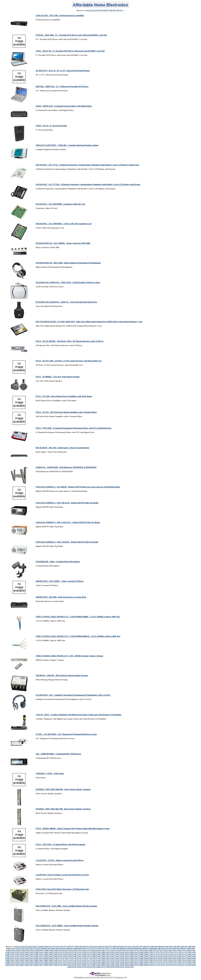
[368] (141, 963)
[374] (170, 963)
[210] (151, 955)
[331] (155, 961)
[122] (112, 951)
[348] (46, 963)
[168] (141, 953)
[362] (112, 963)
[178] (189, 953)
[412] (160, 965)
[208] (141, 955)
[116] (84, 951)
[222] (17, 957)
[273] (69, 959)
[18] (76, 947)
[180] (7, 955)
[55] (27, 949)
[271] (60, 959)
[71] (87, 949)
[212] (160, 955)
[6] (105, 10)
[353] (69, 963)
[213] (165, 955)
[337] (184, 961)
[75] (102, 949)
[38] (152, 947)
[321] (108, 961)
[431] (122, 967)
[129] (145, 951)
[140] (7, 953)
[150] (55, 953)
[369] (146, 963)
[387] (41, 965)
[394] (74, 965)
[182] (17, 955)
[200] (103, 955)
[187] (41, 955)
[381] (12, 965)
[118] (93, 951)
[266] (36, 959)
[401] (108, 965)
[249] (146, 957)
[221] (12, 957)
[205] (127, 955)
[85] (140, 949)
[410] (151, 965)
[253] (165, 957)
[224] (27, 957)
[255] (174, 957)
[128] (140, 951)
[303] (22, 961)
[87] (148, 949)
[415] (174, 965)
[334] (170, 961)
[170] (151, 953)
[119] (98, 951)
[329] (146, 961)
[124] (121, 951)
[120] (102, 951)
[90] (159, 949)
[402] (112, 965)
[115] (79, 951)
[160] (103, 953)
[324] (122, 961)
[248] (141, 957)
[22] (92, 947)
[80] (121, 949)
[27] (110, 947)
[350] (55, 963)
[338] (189, 961)
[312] (65, 961)
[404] (122, 965)
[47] (186, 947)
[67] (72, 949)
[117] (88, 951)
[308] (46, 961)
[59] (42, 949)
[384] (27, 965)
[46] (182, 947)
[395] (79, 965)
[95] (178, 949)
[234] (74, 957)
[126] (131, 951)
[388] (46, 965)
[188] (46, 955)
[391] (60, 965)
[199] (98, 955)
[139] (193, 951)
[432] (127, 967)
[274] (74, 959)
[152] (65, 953)
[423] (84, 967)
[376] (179, 963)
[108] (46, 951)
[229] (50, 957)
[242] (112, 957)
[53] (19, 949)
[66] (68, 949)
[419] (194, 965)
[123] (117, 951)
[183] (22, 955)
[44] (175, 947)
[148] (46, 953)
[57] (34, 949)
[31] (126, 947)
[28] (114, 947)
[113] (70, 951)
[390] (55, 965)
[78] (114, 949)
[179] (194, 953)
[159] (98, 953)
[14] (61, 947)
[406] (132, 965)
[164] (122, 953)
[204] (122, 955)
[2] (94, 10)
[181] (12, 955)
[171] (155, 953)
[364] (122, 963)
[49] (194, 947)
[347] (41, 963)
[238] (93, 957)
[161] (108, 953)
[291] (155, 959)
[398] (93, 965)
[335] (174, 961)
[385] (31, 965)
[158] (93, 953)
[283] (117, 959)
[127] (136, 951)
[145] (31, 953)
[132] (159, 951)
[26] (107, 947)
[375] (174, 963)
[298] (189, 959)
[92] (167, 949)
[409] (146, 965)
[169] (146, 953)
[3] (97, 10)
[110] (56, 951)
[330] (151, 961)
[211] (155, 955)
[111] (60, 951)
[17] (73, 947)
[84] (136, 949)
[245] (127, 957)
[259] (194, 957)
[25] (103, 947)
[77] (110, 949)
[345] (31, 963)
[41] (163, 947)
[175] (174, 953)
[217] (184, 955)
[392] (65, 965)
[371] (155, 963)
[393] (69, 965)
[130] (150, 951)
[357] (89, 963)
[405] (127, 965)
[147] (41, 953)
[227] (41, 957)
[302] (17, 961)
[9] (114, 10)
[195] (79, 955)
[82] (129, 949)
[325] (127, 961)
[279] (98, 959)
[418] (189, 965)
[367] (136, 963)
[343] (22, 963)
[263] (22, 959)
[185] (31, 955)
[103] (22, 951)
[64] (61, 949)
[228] (46, 957)
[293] (165, 959)
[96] (182, 949)
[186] (36, 955)
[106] (37, 951)
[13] (58, 947)
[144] (27, 953)
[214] (170, 955)
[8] (111, 10)
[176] (179, 953)
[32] (129, 947)
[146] (36, 953)
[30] (122, 947)
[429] (112, 967)
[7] (108, 10)
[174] (170, 953)
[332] (160, 961)
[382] (17, 965)
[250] (151, 957)
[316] (84, 961)
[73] (95, 949)
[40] (160, 947)
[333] (165, 961)
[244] (122, 957)
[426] (98, 967)
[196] (84, 955)
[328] (141, 961)
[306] (36, 961)
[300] (7, 961)
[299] (194, 959)
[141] (12, 953)
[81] (125, 949)
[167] (136, 953)
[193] (69, 955)
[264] (27, 959)
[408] (141, 965)
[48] (190, 947)
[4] (100, 10)
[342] (17, 963)
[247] (136, 957)
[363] (117, 963)
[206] (132, 955)
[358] (93, 963)
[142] (17, 953)
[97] (186, 949)
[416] (179, 965)
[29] (118, 947)
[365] (127, 963)
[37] (148, 947)
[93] (170, 949)
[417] (184, 965)
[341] (12, 963)
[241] (108, 957)
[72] (91, 949)
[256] (179, 957)
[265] (31, 959)
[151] (60, 953)
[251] (155, 957)
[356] (84, 963)
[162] (112, 953)
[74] (99, 949)
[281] (108, 959)
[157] (89, 953)
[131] (155, 951)
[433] (132, 967)
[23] (95, 947)
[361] (108, 963)
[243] (117, 957)
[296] (179, 959)
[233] (69, 957)
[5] (103, 10)
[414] (170, 965)
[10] (117, 10)
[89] (155, 949)
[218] (189, 955)
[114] (74, 951)
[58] (38, 949)
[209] (146, 955)
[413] (165, 965)
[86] (144, 949)
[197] (89, 955)
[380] (7, 965)
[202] (112, 955)
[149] (50, 953)
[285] (127, 959)
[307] (41, 961)
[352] (65, 963)
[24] (99, 947)
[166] (132, 953)
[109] (51, 951)
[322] (112, 961)
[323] (117, 961)
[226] (36, 957)
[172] (160, 953)
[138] (188, 951)
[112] (65, 951)
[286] (132, 959)
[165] (127, 953)
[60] (46, 949)
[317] (89, 961)
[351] (60, 963)
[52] (15, 949)
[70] (83, 949)
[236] (84, 957)
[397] (89, 965)
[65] (65, 949)
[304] (27, 961)
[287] (136, 959)
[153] (69, 953)
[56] (31, 949)
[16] (69, 947)
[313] (69, 961)
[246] (132, 957)
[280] (103, 959)
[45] (179, 947)
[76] (106, 949)
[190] (55, 955)
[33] (133, 947)
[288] (141, 959)
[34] (137, 947)
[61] (49, 949)
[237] (89, 957)
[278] (93, 959)
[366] (132, 963)
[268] (46, 959)
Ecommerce (79, 977)
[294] (170, 959)
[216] (179, 955)
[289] (146, 959)
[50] (8, 949)
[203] (117, 955)
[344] (27, 963)
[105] (32, 951)
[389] (50, 965)
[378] (189, 963)
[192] (65, 955)
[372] (160, 963)
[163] (117, 953)
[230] (55, 957)
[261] (12, 959)
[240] (103, 957)
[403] (117, 965)
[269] (50, 959)
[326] (132, 961)
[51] (12, 949)
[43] (171, 947)
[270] (55, 959)
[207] (136, 955)
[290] (151, 959)
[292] (160, 959)
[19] (80, 947)
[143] (22, 953)
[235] (79, 957)
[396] (84, 965)
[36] (145, 947)
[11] (121, 10)
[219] (194, 955)
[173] (165, 953)
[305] (31, 961)
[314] (74, 961)
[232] (65, 957)
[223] (22, 957)
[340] (7, 963)
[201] (108, 955)
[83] (133, 949)
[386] (36, 965)
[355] (79, 963)
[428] (108, 967)
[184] (27, 955)
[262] (17, 959)
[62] (53, 949)
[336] (179, 961)
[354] (74, 963)
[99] (193, 949)
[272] (65, 959)
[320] (103, 961)
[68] (76, 949)
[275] (79, 959)
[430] (117, 967)
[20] (84, 947)
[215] (174, 955)
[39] (156, 947)
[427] (103, 967)
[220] (7, 957)
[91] (163, 949)
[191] (60, 955)
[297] (184, 959)
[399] (98, 965)
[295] (174, 959)
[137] (183, 951)
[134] (169, 951)
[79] (118, 949)
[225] (31, 957)
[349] (50, 963)
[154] (74, 953)
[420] (69, 967)
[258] (189, 957)
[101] (13, 951)
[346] (36, 963)
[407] (136, 965)
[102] (18, 951)
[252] (160, 957)
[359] (98, 963)
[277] (89, 959)
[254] (170, 957)
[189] (50, 955)
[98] (189, 949)
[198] (93, 955)
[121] (107, 951)
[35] (141, 947)
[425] (93, 967)
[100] (8, 951)
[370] (151, 963)
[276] (84, 959)
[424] (89, 967)
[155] (79, 953)
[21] (88, 947)
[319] (98, 961)
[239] (98, 957)
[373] (165, 963)
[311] (60, 961)
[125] (126, 951)
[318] (93, 961)
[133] (164, 951)
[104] (27, 951)
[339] (194, 961)
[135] (174, 951)
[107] (42, 951)
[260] (7, 959)
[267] (41, 959)
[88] (152, 949)
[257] (184, 957)
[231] (60, 957)
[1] (91, 10)
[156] (84, 953)
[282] (112, 959)
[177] (184, 953)
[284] (122, 959)
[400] (103, 965)
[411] (155, 965)
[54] (23, 949)
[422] (79, 967)
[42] (167, 947)
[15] (65, 947)
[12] (54, 947)
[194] (74, 955)
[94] (174, 949)
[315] (79, 961)
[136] (179, 951)
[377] (184, 963)
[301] (12, 961)
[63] (57, 949)
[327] (136, 961)
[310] (55, 961)
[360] (103, 963)
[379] (194, 963)
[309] (50, 961)
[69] (80, 949)
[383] (22, 965)
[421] (74, 967)
